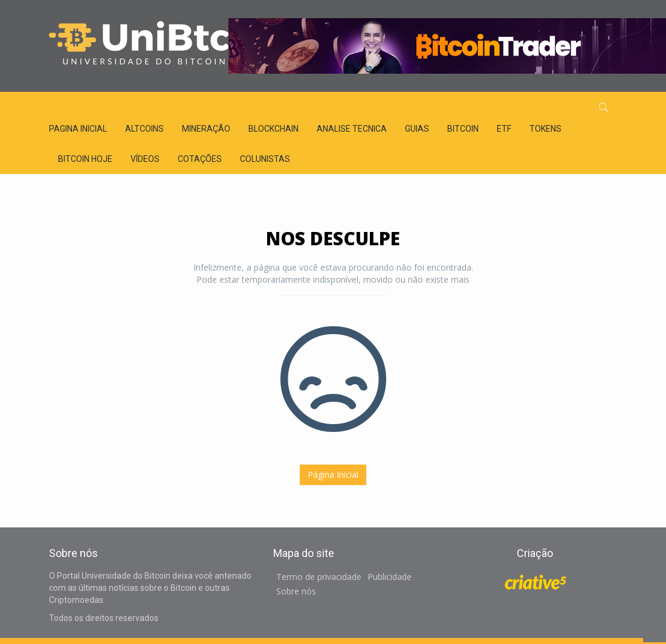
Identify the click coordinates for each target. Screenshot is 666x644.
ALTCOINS (144, 129)
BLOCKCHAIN (273, 129)
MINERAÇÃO (206, 129)
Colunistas (265, 159)
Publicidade (390, 577)
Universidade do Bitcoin (140, 45)
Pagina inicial (78, 129)
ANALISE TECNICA (352, 129)
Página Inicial (333, 475)
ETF (504, 129)
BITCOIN (463, 129)
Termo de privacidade (319, 577)
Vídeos (145, 159)
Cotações (200, 159)
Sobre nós (296, 591)
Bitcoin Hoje (85, 159)
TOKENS (545, 129)
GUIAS (417, 129)
